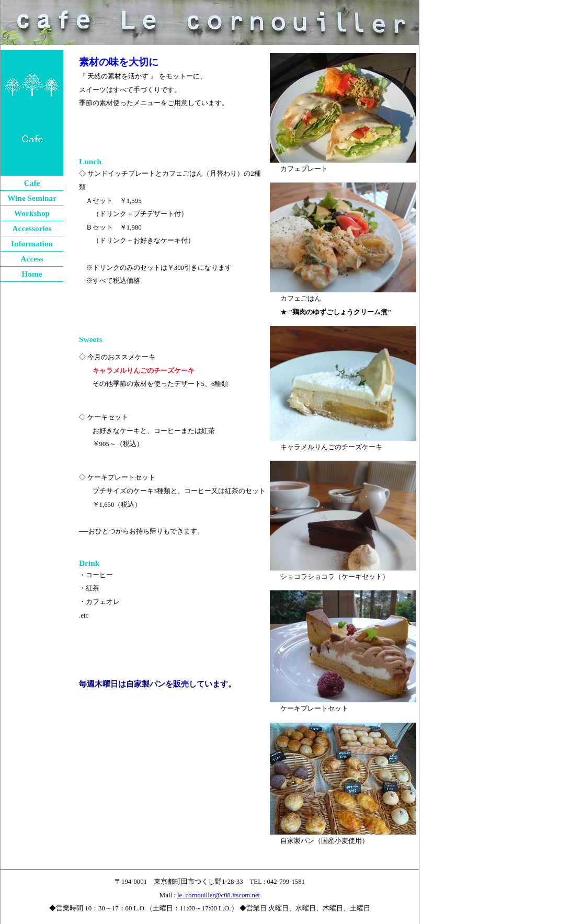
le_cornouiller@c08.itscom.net (219, 895)
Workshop (32, 213)
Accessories (32, 228)
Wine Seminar (32, 198)
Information (32, 243)
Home (32, 274)
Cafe (32, 183)
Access (32, 259)
